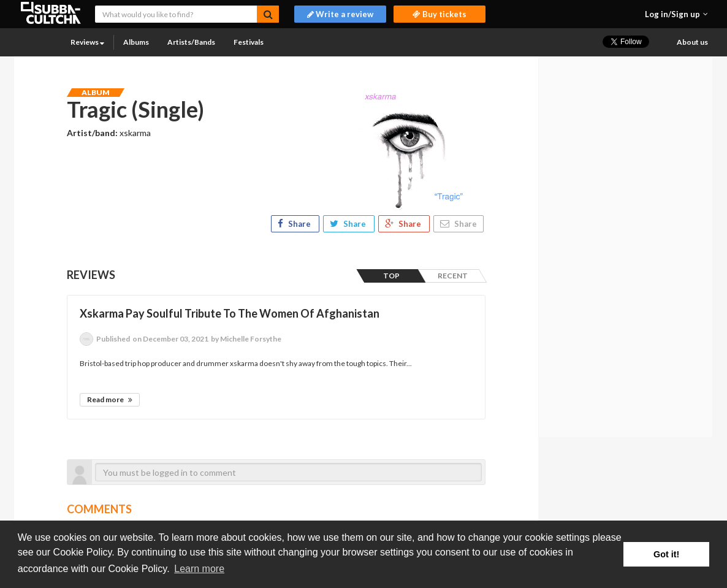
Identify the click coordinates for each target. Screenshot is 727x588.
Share (295, 224)
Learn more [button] (199, 569)
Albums (136, 42)
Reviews (87, 42)
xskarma (135, 133)
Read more (110, 399)
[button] (676, 14)
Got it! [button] (666, 554)
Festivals (249, 42)
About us (692, 42)
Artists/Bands (191, 42)
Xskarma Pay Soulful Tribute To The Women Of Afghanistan (230, 313)
